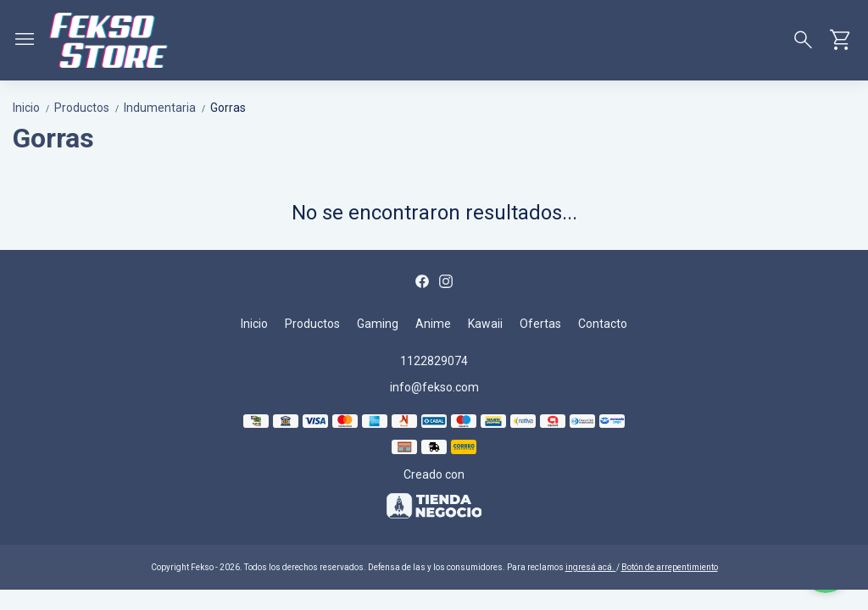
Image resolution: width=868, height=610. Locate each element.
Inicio (33, 108)
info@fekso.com (434, 387)
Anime (433, 324)
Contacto (603, 324)
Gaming (378, 324)
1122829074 (434, 361)
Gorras (228, 108)
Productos (89, 108)
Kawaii (485, 324)
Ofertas (540, 324)
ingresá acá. (591, 567)
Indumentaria (167, 108)
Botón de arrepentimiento (670, 567)
